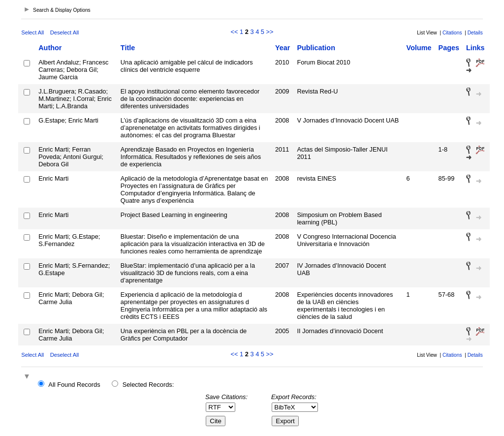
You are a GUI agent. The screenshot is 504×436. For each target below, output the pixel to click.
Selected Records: (148, 385)
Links (475, 48)
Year (283, 48)
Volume (419, 48)
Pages (449, 48)
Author (50, 48)
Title (128, 48)
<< (235, 32)
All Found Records (74, 385)
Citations (452, 33)
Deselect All (64, 32)
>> (270, 32)
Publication (316, 48)
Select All (32, 32)
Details (475, 33)
